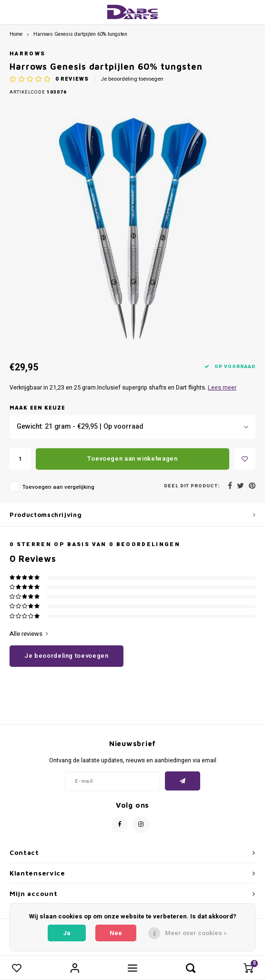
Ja (67, 933)
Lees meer (222, 388)
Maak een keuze (37, 407)
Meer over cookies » (196, 933)
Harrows (27, 54)
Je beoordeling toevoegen (132, 79)
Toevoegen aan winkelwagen (132, 458)
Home (16, 34)
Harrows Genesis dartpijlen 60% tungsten (80, 34)
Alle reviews (29, 634)
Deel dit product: (192, 486)
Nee (116, 933)
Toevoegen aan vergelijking (58, 487)
